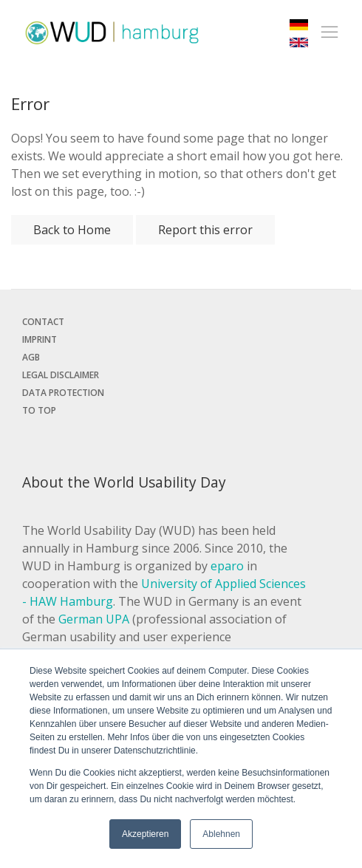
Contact (43, 322)
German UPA (94, 619)
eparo (227, 566)
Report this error (205, 230)
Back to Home (72, 230)
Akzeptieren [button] (145, 834)
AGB (31, 357)
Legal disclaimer (61, 375)
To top (39, 410)
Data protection (63, 393)
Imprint (40, 339)
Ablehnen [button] (221, 834)
